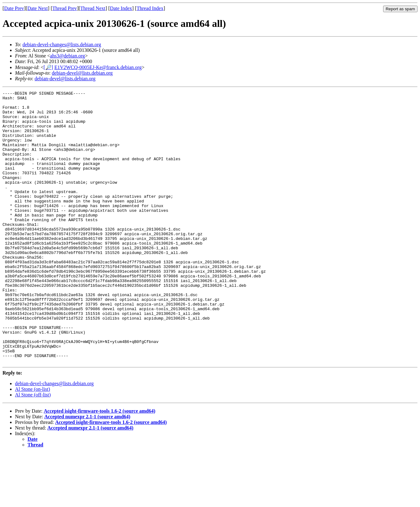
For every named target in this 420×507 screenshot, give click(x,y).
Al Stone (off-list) (33, 449)
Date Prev (14, 8)
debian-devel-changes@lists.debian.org (62, 45)
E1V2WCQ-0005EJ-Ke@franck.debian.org (98, 67)
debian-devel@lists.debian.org (82, 73)
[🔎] (48, 67)
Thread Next (93, 8)
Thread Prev (65, 8)
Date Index (121, 8)
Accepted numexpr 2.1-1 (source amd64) (87, 471)
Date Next (38, 8)
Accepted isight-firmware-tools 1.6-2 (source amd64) (100, 465)
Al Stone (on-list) (32, 443)
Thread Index (150, 8)
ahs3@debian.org (67, 56)
